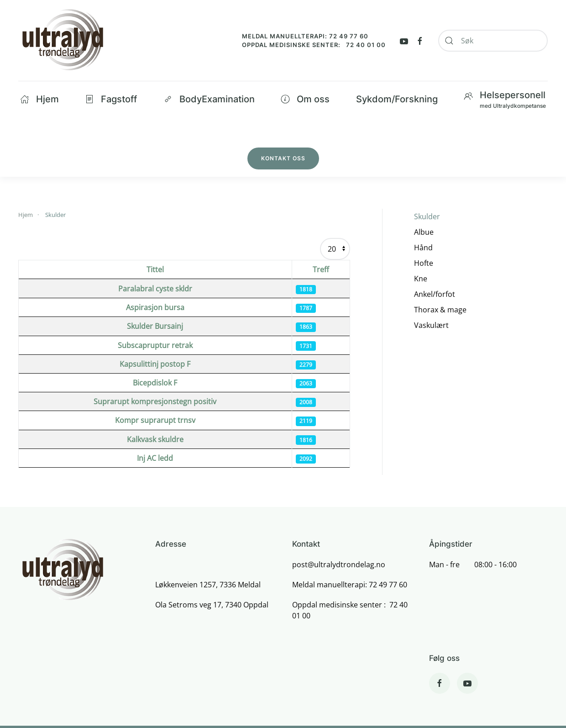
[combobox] (493, 41)
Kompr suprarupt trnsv (155, 420)
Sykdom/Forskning (397, 99)
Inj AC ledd (155, 458)
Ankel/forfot (435, 294)
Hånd (423, 248)
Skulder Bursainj (155, 326)
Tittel (155, 269)
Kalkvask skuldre (155, 439)
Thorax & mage (440, 310)
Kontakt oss (283, 158)
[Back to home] (62, 40)
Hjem (39, 99)
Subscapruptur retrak (155, 345)
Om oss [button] (305, 99)
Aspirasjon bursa (155, 307)
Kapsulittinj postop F (155, 364)
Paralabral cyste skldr (155, 289)
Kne (421, 279)
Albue (424, 232)
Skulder (427, 216)
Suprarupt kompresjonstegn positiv (155, 401)
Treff (321, 269)
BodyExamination (209, 99)
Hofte (424, 263)
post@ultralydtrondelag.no (339, 564)
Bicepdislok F (155, 383)
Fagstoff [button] (111, 99)
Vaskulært (431, 325)
